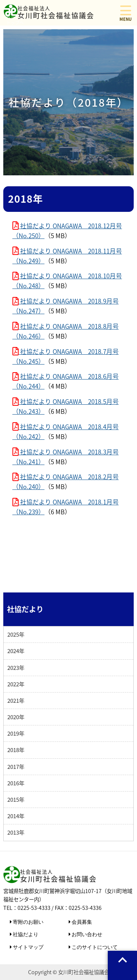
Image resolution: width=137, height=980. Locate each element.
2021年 (16, 700)
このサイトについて (94, 947)
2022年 (16, 684)
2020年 (16, 717)
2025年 (16, 634)
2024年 (16, 651)
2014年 (16, 816)
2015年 (16, 799)
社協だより (25, 934)
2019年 (16, 733)
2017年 (16, 767)
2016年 (16, 783)
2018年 (16, 750)
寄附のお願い (28, 922)
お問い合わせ (87, 934)
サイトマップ (28, 947)
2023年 (16, 668)
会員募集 (81, 922)
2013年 (16, 832)
